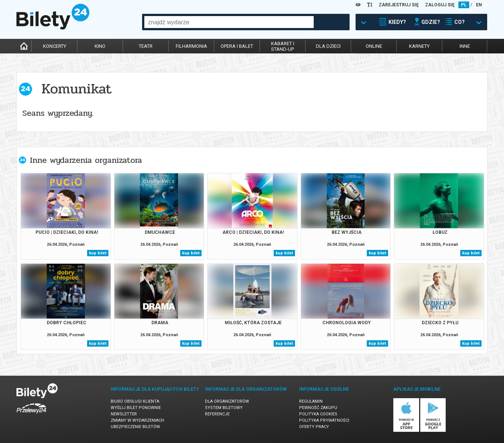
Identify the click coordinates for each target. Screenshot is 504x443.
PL (464, 5)
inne (465, 46)
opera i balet (237, 46)
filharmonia (191, 46)
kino (100, 46)
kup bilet (98, 253)
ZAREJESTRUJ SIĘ (399, 5)
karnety (419, 46)
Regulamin (311, 401)
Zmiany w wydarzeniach (137, 420)
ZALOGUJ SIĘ (440, 5)
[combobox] (229, 22)
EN (479, 5)
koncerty (55, 46)
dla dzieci (328, 46)
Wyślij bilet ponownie (136, 408)
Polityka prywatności (324, 420)
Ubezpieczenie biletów (135, 427)
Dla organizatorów (227, 401)
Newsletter (124, 414)
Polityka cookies (318, 414)
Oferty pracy (314, 427)
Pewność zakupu (318, 408)
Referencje (217, 414)
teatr (146, 46)
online (374, 46)
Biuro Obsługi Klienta (135, 401)
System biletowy (224, 408)
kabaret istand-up (283, 46)
